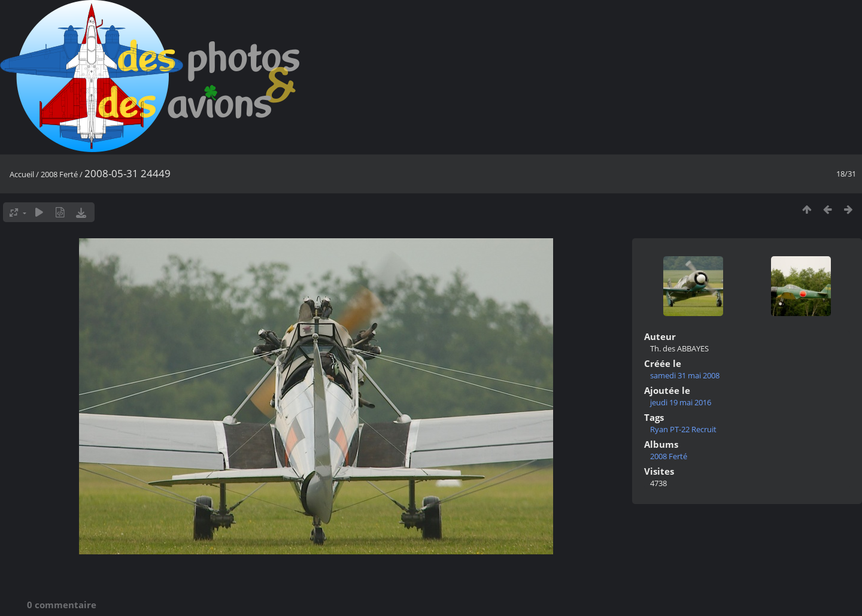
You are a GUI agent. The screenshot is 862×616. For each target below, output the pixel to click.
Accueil (22, 174)
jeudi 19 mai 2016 (681, 402)
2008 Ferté (59, 174)
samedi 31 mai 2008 (685, 375)
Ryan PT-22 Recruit (683, 429)
